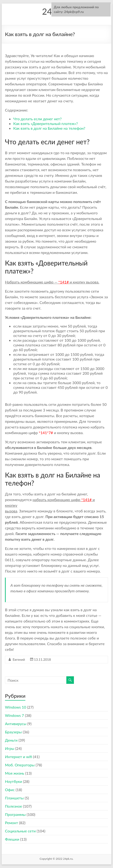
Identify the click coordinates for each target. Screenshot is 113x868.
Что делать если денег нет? (37, 119)
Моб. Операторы (20, 765)
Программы (15, 814)
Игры (10, 748)
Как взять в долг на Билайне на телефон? (49, 128)
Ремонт (11, 823)
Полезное (14, 806)
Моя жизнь (15, 773)
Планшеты (14, 798)
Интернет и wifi (19, 757)
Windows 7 (14, 715)
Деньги (11, 740)
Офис (10, 790)
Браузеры (13, 732)
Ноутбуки (14, 781)
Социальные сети (20, 831)
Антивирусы (16, 724)
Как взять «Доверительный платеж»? (45, 123)
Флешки (12, 839)
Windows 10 (16, 707)
